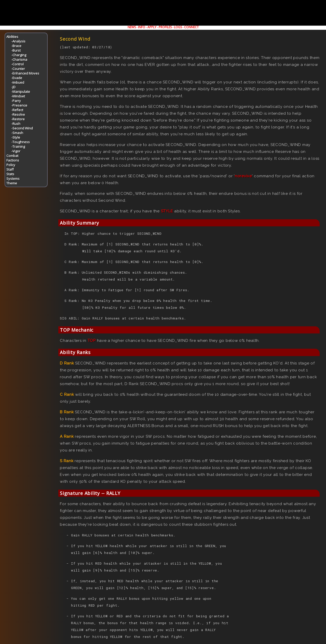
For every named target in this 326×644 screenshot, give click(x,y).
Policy (11, 165)
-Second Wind (22, 128)
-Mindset (18, 96)
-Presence (19, 105)
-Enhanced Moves (25, 73)
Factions (13, 160)
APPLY (152, 27)
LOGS (178, 27)
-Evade (17, 78)
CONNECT (191, 27)
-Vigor (16, 151)
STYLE (167, 211)
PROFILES (165, 27)
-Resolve (18, 114)
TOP (92, 341)
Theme (12, 183)
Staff (10, 169)
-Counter (18, 69)
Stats (10, 174)
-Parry (16, 101)
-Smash (17, 133)
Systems (13, 179)
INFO (142, 27)
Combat (12, 156)
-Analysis (18, 41)
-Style (16, 137)
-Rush (16, 124)
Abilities (12, 37)
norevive (243, 176)
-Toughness (21, 142)
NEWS (132, 27)
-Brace (16, 46)
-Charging (19, 55)
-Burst (16, 50)
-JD (13, 87)
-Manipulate (21, 92)
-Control (18, 64)
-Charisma (19, 60)
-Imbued (18, 82)
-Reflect (17, 110)
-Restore (18, 119)
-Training (18, 147)
